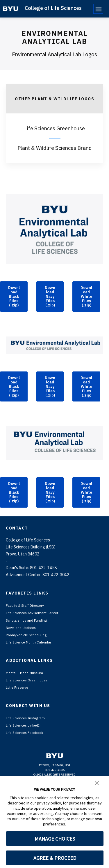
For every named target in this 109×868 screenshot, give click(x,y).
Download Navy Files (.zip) (50, 308)
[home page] (11, 9)
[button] (97, 783)
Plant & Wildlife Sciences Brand (55, 148)
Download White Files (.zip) (86, 308)
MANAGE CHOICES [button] (55, 839)
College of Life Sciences (53, 8)
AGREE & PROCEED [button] (55, 858)
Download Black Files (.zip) (14, 308)
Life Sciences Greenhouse (54, 128)
